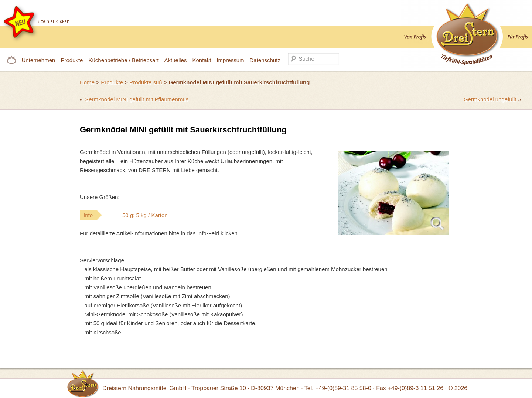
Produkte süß (146, 82)
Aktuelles (176, 60)
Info (140, 215)
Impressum (230, 60)
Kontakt (202, 60)
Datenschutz (265, 60)
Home (87, 82)
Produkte (72, 60)
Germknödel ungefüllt (490, 99)
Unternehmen (39, 60)
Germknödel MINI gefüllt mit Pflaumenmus (137, 99)
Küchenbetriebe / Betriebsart (123, 60)
